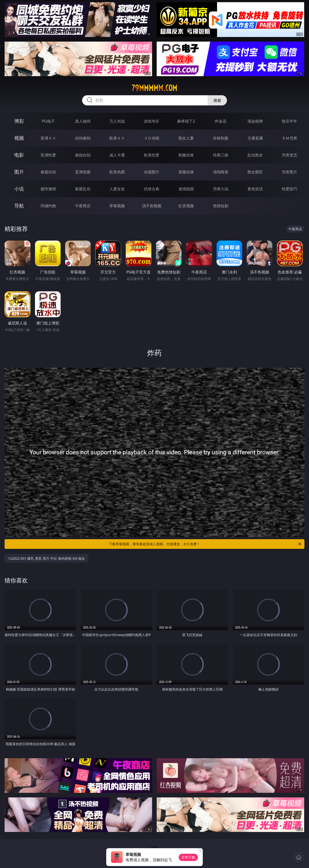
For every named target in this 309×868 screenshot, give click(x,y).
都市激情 (48, 189)
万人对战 (117, 121)
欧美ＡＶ (117, 138)
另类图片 (289, 172)
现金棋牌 (255, 121)
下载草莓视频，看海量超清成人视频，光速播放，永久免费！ (205, 544)
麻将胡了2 (186, 121)
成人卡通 (117, 155)
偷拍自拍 (83, 155)
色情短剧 (221, 206)
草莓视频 (117, 206)
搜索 (217, 100)
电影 (19, 155)
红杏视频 (186, 206)
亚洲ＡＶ (48, 138)
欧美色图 (117, 172)
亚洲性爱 (48, 155)
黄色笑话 (255, 189)
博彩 (19, 121)
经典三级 (221, 155)
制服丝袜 (186, 155)
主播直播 (255, 138)
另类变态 (289, 155)
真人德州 (83, 121)
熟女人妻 (186, 138)
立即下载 (188, 857)
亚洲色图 (83, 172)
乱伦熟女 (255, 155)
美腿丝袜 (186, 172)
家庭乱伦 (83, 189)
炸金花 (221, 121)
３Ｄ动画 (152, 138)
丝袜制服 (221, 138)
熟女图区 (255, 172)
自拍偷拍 (83, 138)
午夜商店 (83, 206)
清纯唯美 (221, 172)
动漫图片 (152, 172)
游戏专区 (152, 121)
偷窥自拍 (48, 172)
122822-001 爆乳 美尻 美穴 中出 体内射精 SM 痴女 (46, 558)
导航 (19, 206)
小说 (19, 189)
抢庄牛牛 (289, 121)
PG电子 (48, 121)
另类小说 (221, 189)
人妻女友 (117, 189)
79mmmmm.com (154, 88)
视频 (19, 138)
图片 (19, 172)
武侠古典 (152, 189)
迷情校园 (186, 189)
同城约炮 (48, 206)
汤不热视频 (152, 206)
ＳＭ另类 (289, 138)
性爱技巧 (289, 189)
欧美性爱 (152, 155)
